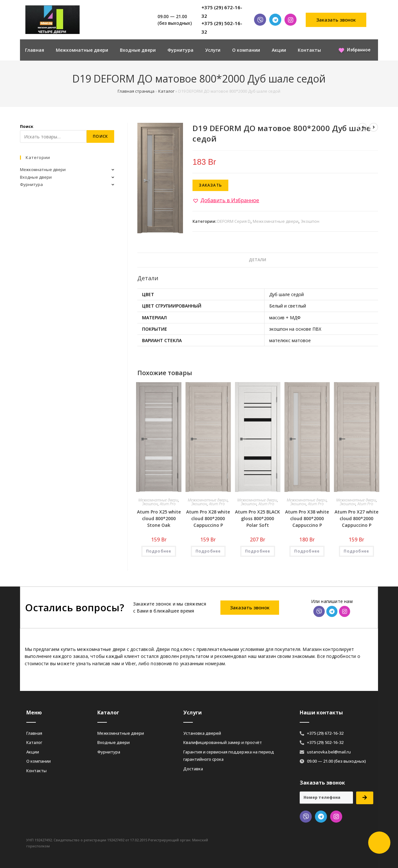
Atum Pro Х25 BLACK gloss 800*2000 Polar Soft (258, 518)
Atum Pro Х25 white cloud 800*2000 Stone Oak (159, 518)
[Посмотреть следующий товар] (374, 127)
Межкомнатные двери (82, 50)
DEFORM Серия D (234, 221)
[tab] (258, 260)
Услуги (213, 50)
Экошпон (310, 221)
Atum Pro (168, 504)
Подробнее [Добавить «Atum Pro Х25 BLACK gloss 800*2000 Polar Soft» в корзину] (258, 551)
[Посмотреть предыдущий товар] (362, 127)
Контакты (309, 50)
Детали (258, 260)
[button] (336, 20)
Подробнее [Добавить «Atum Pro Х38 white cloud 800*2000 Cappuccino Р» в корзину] (307, 551)
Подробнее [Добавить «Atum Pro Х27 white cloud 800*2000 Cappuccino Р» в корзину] (356, 551)
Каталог (166, 91)
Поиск (27, 126)
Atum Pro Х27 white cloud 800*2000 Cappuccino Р (356, 518)
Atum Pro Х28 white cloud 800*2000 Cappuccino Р (208, 518)
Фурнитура (180, 50)
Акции (279, 50)
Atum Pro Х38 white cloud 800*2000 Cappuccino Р (307, 518)
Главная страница (136, 91)
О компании (246, 50)
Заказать (210, 185)
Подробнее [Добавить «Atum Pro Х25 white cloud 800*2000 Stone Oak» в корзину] (159, 551)
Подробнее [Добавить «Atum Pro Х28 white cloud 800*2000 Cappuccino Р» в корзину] (208, 551)
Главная (35, 50)
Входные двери (138, 50)
